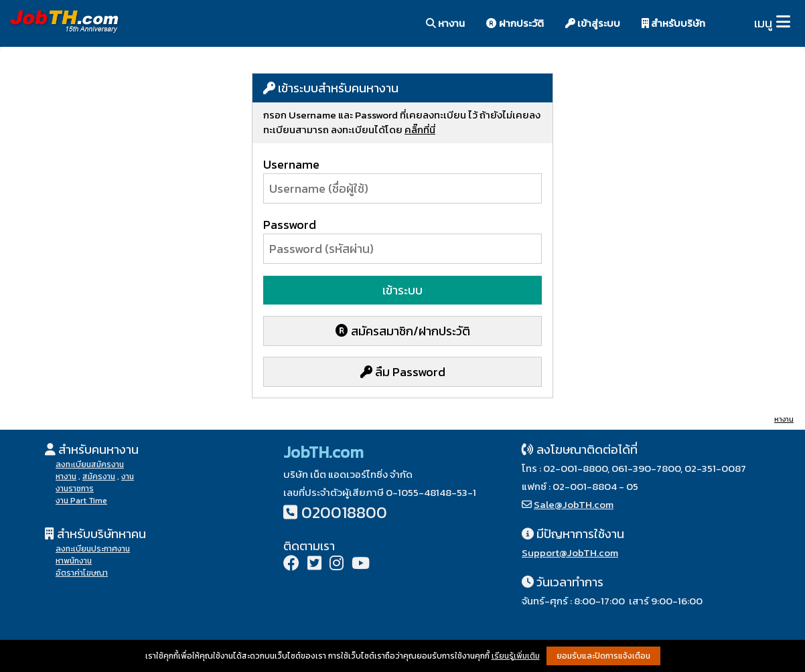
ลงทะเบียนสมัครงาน (90, 465)
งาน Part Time (81, 501)
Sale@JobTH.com (574, 504)
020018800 (344, 512)
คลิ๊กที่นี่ (420, 130)
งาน (128, 477)
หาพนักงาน (74, 561)
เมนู (763, 23)
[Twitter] (314, 565)
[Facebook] (291, 565)
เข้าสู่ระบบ (593, 23)
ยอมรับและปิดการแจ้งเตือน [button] (603, 656)
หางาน (445, 23)
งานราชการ (75, 489)
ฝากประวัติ (515, 23)
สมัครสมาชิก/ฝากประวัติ (403, 331)
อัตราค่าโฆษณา (82, 573)
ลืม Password (403, 372)
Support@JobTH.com (570, 553)
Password (290, 225)
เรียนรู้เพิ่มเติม (516, 656)
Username (291, 164)
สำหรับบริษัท (673, 23)
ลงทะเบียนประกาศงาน (93, 549)
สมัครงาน (99, 477)
